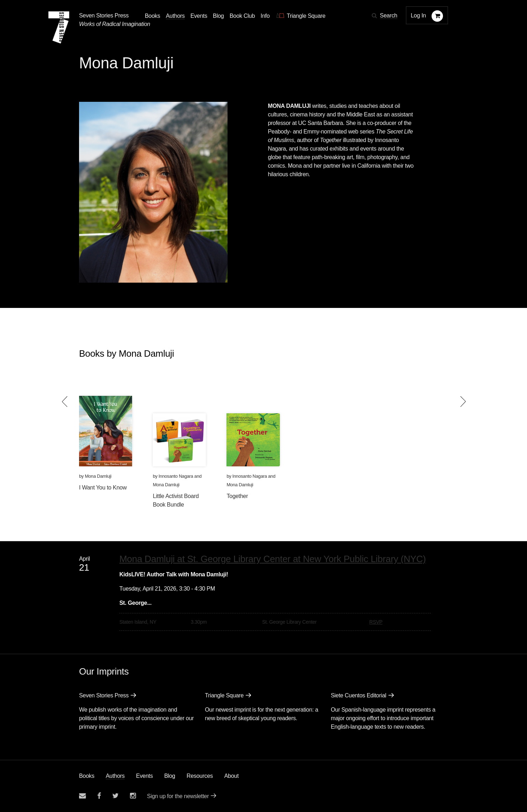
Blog (170, 776)
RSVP (376, 622)
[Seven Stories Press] (59, 27)
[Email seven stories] (82, 796)
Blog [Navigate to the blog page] (218, 16)
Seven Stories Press (104, 15)
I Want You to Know (103, 488)
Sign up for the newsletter (178, 796)
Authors (115, 776)
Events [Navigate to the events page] (199, 16)
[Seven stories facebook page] (99, 796)
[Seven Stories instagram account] (133, 796)
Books (87, 776)
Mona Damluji (98, 476)
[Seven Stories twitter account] (115, 796)
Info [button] (265, 16)
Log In (419, 15)
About (231, 776)
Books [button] (153, 16)
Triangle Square (224, 695)
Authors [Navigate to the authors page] (175, 16)
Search (389, 15)
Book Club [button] (242, 16)
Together (237, 496)
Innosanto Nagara (176, 476)
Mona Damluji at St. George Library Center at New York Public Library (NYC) (273, 559)
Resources (200, 776)
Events (144, 776)
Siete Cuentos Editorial (359, 695)
